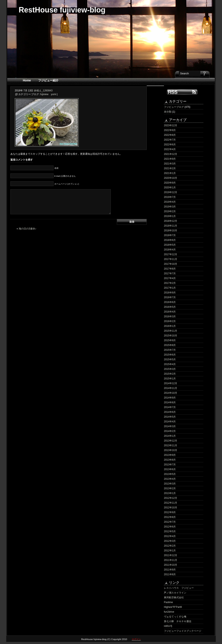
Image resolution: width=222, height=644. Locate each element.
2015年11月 (171, 331)
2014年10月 (171, 393)
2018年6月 (170, 240)
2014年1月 (170, 436)
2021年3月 (170, 164)
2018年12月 (171, 221)
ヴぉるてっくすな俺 (175, 617)
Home (27, 80)
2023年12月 (171, 125)
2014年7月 (170, 407)
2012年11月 (171, 503)
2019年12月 (171, 192)
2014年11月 (171, 388)
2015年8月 (170, 345)
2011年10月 (171, 565)
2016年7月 (170, 297)
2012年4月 (170, 536)
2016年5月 (170, 307)
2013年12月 (171, 441)
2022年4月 (170, 149)
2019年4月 (170, 202)
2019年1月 (170, 216)
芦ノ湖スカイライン (175, 593)
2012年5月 (170, 531)
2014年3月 (170, 426)
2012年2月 (170, 546)
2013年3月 (170, 484)
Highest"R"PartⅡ (173, 607)
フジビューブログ (174, 107)
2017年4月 (170, 278)
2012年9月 (170, 512)
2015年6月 (170, 355)
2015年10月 (171, 336)
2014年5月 (170, 417)
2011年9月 (170, 570)
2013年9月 (170, 455)
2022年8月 (170, 135)
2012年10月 (171, 508)
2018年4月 (170, 250)
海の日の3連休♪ (27, 229)
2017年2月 (170, 283)
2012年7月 (170, 522)
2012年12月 (171, 498)
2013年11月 (171, 445)
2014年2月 (170, 431)
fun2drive (169, 612)
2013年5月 (170, 474)
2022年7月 (170, 140)
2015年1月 (170, 379)
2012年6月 (170, 527)
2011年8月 (170, 574)
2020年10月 (171, 178)
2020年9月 (170, 183)
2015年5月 (170, 359)
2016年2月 (170, 321)
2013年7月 (170, 465)
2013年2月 (170, 488)
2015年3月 (170, 369)
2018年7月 (170, 235)
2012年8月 (170, 517)
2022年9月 (170, 130)
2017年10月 (171, 264)
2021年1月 (170, 173)
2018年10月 (171, 231)
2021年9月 (170, 159)
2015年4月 (170, 364)
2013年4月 (170, 479)
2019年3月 (170, 207)
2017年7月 (170, 274)
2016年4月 (170, 312)
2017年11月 (171, 259)
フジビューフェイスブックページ (183, 631)
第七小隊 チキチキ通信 (178, 621)
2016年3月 (170, 316)
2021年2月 (170, 168)
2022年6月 (170, 145)
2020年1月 (170, 188)
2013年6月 (170, 469)
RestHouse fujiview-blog (62, 10)
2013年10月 (171, 450)
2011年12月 (171, 555)
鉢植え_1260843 (43, 91)
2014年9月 (170, 398)
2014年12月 (171, 383)
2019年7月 (170, 197)
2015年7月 (170, 350)
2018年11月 (171, 226)
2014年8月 (170, 402)
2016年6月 (170, 302)
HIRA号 (168, 626)
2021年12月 (171, 154)
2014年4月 (170, 422)
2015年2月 (170, 374)
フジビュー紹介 (48, 80)
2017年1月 (170, 288)
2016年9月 (170, 293)
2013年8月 (170, 460)
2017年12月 (171, 254)
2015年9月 (170, 340)
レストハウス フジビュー (179, 588)
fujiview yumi (48, 94)
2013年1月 (170, 493)
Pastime (168, 602)
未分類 (168, 112)
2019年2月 (170, 211)
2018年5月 (170, 245)
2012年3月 (170, 541)
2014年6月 (170, 412)
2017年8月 (170, 269)
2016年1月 (170, 326)
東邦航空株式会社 (174, 597)
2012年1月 (170, 551)
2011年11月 (171, 560)
